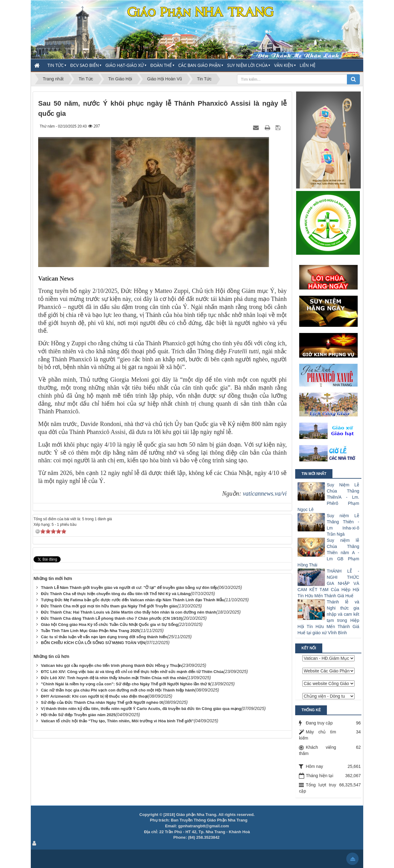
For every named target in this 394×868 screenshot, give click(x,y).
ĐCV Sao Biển (84, 65)
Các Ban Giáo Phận (199, 65)
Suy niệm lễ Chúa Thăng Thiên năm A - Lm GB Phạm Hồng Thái (328, 553)
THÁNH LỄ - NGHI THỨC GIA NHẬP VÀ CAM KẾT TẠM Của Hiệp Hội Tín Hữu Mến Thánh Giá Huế (328, 583)
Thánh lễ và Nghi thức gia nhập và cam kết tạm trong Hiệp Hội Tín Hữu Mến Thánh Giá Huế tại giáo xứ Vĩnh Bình (328, 617)
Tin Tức (56, 65)
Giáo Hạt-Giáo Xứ (125, 65)
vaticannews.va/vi (265, 493)
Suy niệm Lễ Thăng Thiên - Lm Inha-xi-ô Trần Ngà (343, 525)
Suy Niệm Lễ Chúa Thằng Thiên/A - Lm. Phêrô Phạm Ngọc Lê (328, 497)
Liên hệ (308, 65)
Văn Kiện (283, 65)
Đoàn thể (161, 65)
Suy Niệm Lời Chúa (247, 65)
